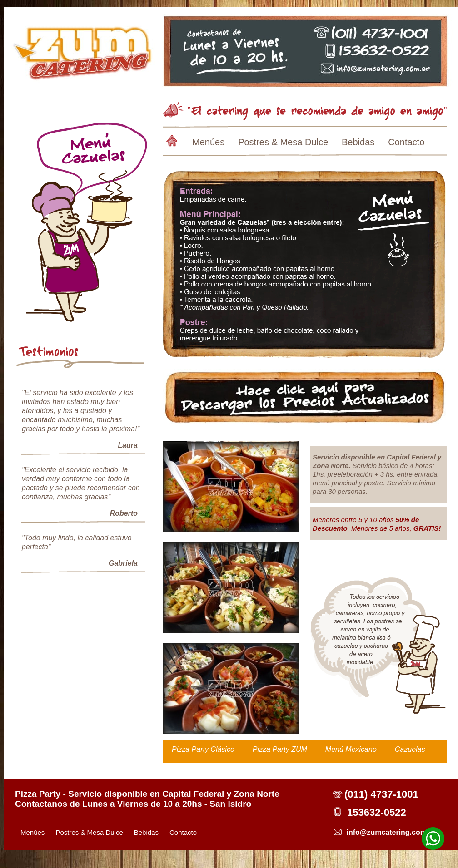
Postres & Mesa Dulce (283, 142)
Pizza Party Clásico (203, 749)
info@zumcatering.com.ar (391, 832)
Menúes (208, 142)
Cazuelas (410, 749)
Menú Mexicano (351, 749)
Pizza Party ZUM (280, 749)
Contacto (406, 142)
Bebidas (358, 142)
